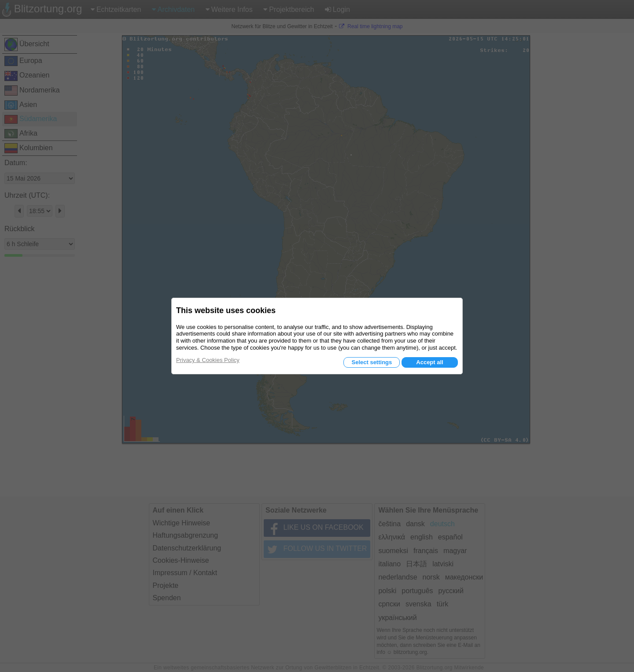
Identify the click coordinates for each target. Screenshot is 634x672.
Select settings (372, 362)
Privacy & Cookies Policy (208, 360)
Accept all (429, 362)
